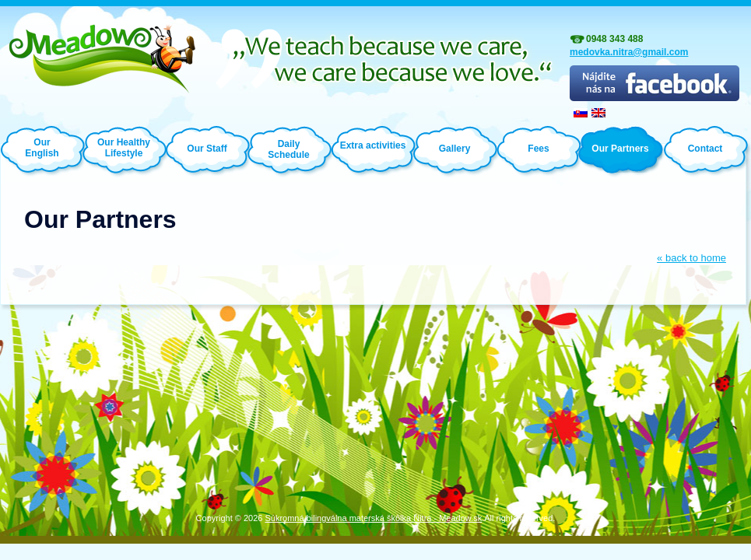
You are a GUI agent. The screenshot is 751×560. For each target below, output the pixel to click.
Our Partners (620, 149)
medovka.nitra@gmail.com (629, 52)
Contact (705, 149)
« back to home (691, 258)
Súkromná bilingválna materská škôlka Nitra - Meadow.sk (373, 518)
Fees (538, 149)
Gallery (455, 149)
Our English (42, 148)
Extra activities (373, 145)
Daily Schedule (288, 149)
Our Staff (207, 149)
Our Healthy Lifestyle (124, 147)
